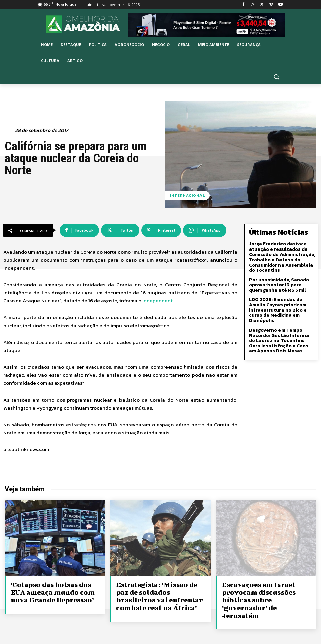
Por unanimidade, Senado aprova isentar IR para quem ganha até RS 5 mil (282, 285)
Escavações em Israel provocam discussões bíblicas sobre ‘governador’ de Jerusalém (267, 595)
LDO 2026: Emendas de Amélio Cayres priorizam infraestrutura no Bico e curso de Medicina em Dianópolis (278, 310)
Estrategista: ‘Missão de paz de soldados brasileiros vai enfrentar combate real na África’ (158, 595)
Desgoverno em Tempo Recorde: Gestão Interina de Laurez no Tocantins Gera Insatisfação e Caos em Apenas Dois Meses (282, 340)
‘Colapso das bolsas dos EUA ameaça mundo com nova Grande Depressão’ (51, 592)
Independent (157, 301)
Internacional (187, 195)
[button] (277, 77)
